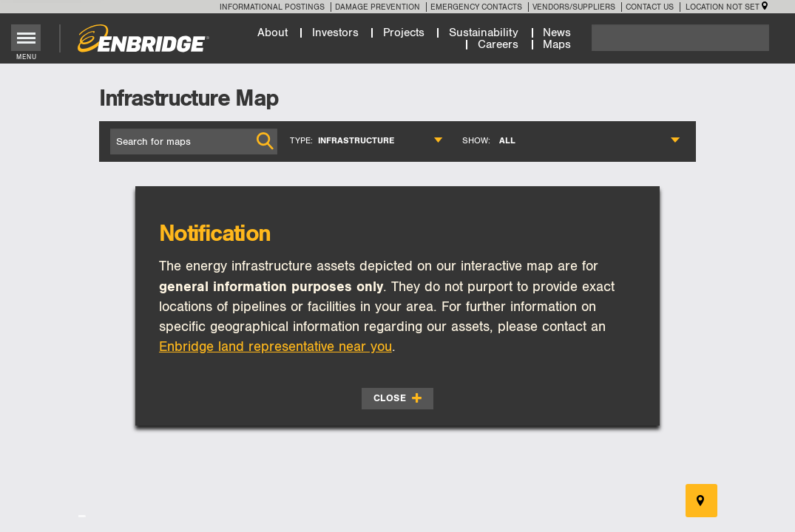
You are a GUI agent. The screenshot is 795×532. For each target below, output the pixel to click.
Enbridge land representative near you (275, 347)
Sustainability (484, 33)
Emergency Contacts (476, 7)
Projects (404, 33)
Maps (557, 45)
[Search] (680, 38)
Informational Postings (272, 7)
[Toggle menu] (26, 38)
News (557, 33)
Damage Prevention (378, 7)
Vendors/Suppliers (574, 7)
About (273, 33)
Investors (335, 33)
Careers (498, 45)
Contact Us (650, 7)
